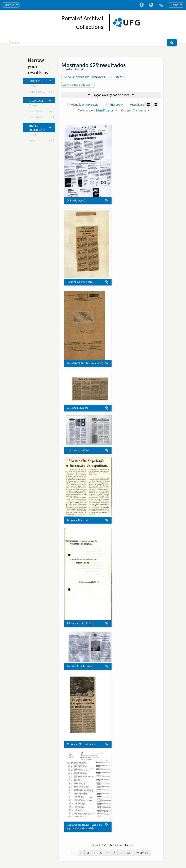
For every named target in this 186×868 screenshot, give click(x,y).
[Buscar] (172, 43)
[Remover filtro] (111, 77)
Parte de (35, 81)
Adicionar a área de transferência (107, 201)
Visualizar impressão (83, 104)
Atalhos (141, 5)
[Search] (89, 43)
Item (32, 141)
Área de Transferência (161, 5)
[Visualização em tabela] (156, 105)
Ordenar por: (86, 110)
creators (36, 100)
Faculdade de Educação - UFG (49, 118)
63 (128, 853)
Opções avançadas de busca (111, 95)
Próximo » (141, 853)
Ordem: (126, 110)
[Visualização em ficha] (148, 105)
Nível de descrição (37, 127)
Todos (33, 86)
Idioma (151, 5)
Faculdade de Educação (44, 112)
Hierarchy (114, 104)
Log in (175, 5)
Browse (10, 5)
